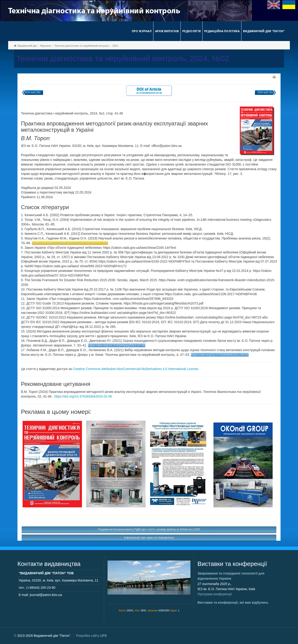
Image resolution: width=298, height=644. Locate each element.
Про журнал (142, 31)
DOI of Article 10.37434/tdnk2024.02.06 (149, 90)
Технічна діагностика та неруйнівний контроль (82, 46)
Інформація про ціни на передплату (149, 538)
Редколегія (191, 31)
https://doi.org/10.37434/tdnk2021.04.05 (220, 355)
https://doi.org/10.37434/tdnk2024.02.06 (83, 396)
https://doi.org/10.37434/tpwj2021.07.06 (117, 345)
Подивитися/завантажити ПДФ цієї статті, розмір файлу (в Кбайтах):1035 (149, 529)
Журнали (45, 46)
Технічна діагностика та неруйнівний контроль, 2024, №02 (123, 58)
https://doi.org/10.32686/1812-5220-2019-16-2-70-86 (70, 243)
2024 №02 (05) (32, 92)
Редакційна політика (222, 31)
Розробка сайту (91, 636)
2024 (115, 46)
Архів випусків (167, 31)
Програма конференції (215, 594)
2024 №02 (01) (265, 92)
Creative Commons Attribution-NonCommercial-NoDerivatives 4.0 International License (135, 369)
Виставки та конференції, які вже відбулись (233, 602)
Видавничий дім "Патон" (264, 31)
